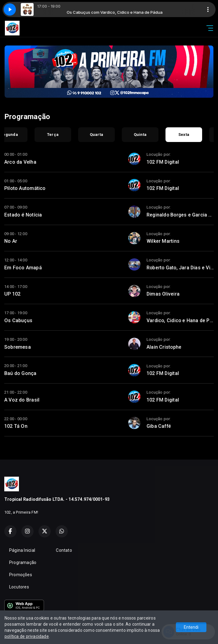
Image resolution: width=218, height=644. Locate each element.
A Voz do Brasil (22, 400)
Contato (64, 550)
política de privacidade (27, 636)
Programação (23, 562)
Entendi (191, 627)
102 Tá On (16, 426)
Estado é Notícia (23, 215)
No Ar (11, 241)
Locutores (19, 587)
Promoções (21, 575)
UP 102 (12, 294)
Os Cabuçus (18, 320)
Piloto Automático (25, 188)
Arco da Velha (20, 162)
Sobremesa (18, 347)
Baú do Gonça (20, 373)
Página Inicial (22, 550)
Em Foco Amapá (23, 268)
